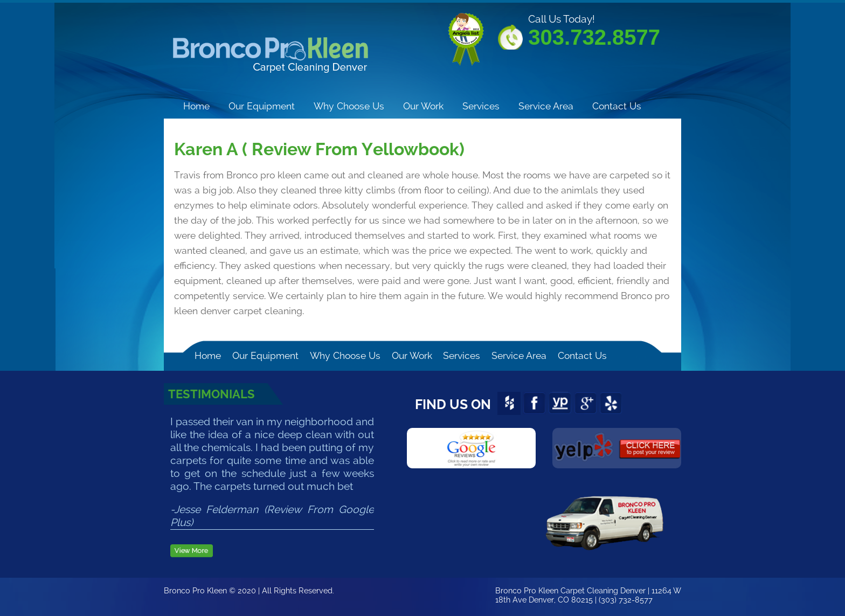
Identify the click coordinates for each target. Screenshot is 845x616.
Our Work (423, 106)
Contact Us (617, 106)
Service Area (546, 106)
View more (192, 552)
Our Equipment (262, 106)
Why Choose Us (349, 106)
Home (196, 106)
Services (481, 106)
